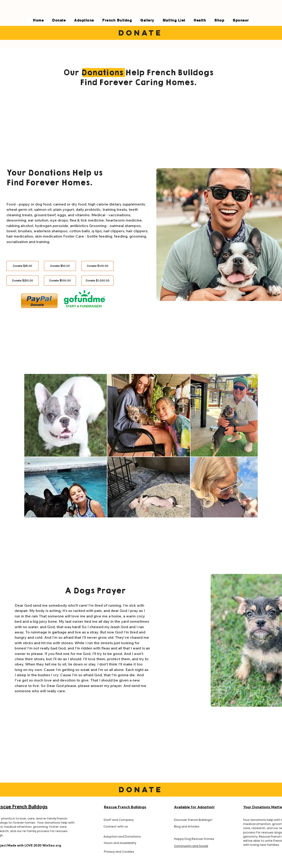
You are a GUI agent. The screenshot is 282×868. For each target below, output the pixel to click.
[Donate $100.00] (98, 266)
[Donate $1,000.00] (98, 281)
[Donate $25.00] (22, 266)
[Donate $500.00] (60, 281)
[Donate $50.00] (60, 266)
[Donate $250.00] (22, 281)
